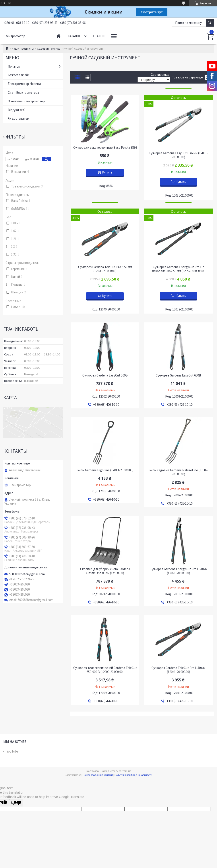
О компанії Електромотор (26, 101)
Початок (14, 66)
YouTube (13, 751)
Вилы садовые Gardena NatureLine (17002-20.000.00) (178, 472)
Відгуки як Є (16, 110)
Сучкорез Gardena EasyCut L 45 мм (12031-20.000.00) (178, 155)
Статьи (99, 36)
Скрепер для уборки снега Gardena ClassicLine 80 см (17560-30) (105, 571)
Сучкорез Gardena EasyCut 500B (105, 375)
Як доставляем (18, 118)
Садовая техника (49, 49)
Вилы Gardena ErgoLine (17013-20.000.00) (105, 470)
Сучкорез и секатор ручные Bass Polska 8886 (105, 148)
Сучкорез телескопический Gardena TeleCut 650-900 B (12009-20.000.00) (105, 670)
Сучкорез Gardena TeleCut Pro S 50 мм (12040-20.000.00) (105, 269)
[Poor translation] (16, 803)
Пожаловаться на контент (98, 775)
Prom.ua (126, 771)
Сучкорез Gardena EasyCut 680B (178, 375)
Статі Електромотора (23, 93)
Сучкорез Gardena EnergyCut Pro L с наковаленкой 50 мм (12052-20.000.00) (178, 269)
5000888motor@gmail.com (27, 574)
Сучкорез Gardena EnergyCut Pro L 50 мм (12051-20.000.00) (178, 571)
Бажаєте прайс (19, 75)
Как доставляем (125, 36)
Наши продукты (23, 49)
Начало (59, 36)
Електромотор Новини (24, 84)
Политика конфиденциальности (133, 775)
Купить (107, 172)
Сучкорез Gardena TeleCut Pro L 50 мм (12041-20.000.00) (178, 670)
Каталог (74, 36)
